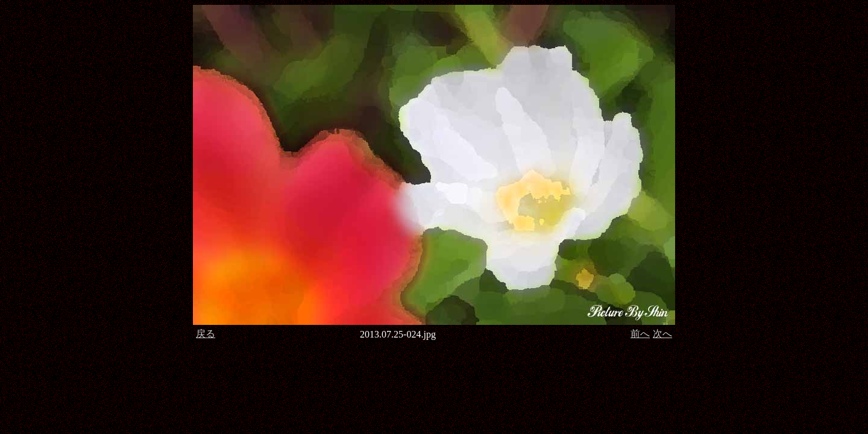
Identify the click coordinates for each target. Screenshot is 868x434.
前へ (640, 334)
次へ (662, 334)
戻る (206, 334)
